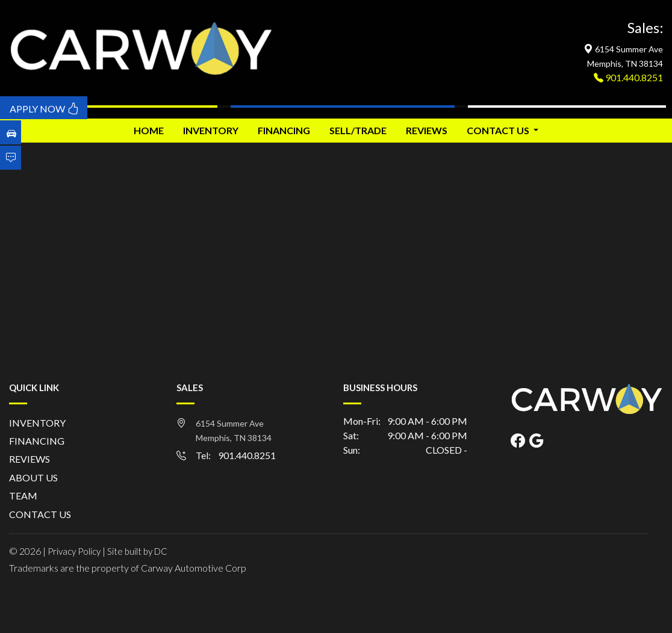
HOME (149, 130)
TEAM (23, 496)
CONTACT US (40, 514)
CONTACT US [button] (499, 130)
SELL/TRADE (358, 130)
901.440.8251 (633, 77)
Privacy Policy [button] (74, 551)
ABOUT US (33, 477)
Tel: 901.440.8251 (236, 455)
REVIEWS (427, 130)
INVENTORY (211, 130)
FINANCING (284, 130)
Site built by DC (137, 551)
